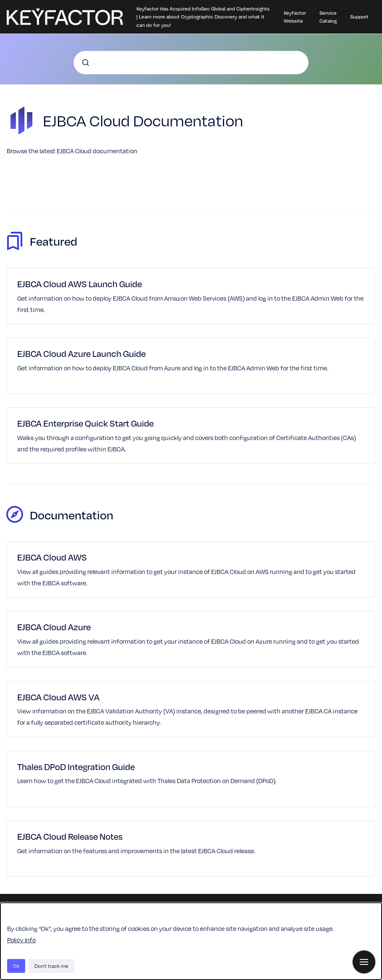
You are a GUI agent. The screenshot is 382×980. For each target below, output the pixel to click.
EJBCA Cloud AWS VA (58, 697)
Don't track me (51, 966)
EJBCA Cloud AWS (52, 557)
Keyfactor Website (295, 17)
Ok (16, 966)
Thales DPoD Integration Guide (76, 766)
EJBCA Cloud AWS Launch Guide (80, 284)
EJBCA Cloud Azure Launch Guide (81, 353)
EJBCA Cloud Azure (54, 627)
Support (359, 16)
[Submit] (86, 63)
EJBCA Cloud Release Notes (70, 836)
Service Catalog (328, 17)
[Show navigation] (364, 962)
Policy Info (21, 940)
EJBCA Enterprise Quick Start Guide (85, 423)
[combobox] (191, 63)
